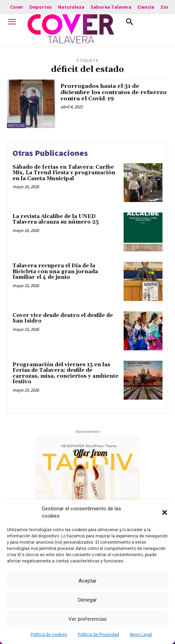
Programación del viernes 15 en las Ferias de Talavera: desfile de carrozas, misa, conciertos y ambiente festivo (65, 373)
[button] (165, 512)
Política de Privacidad (98, 635)
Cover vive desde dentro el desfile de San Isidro (63, 318)
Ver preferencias (87, 619)
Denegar (87, 600)
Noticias (16, 126)
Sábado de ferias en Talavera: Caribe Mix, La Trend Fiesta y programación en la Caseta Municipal (64, 173)
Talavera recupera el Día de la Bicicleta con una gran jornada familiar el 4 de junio (55, 271)
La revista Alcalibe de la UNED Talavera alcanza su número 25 (56, 219)
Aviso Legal (141, 635)
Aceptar (87, 581)
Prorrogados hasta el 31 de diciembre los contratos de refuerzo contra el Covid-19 (114, 92)
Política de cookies (49, 635)
